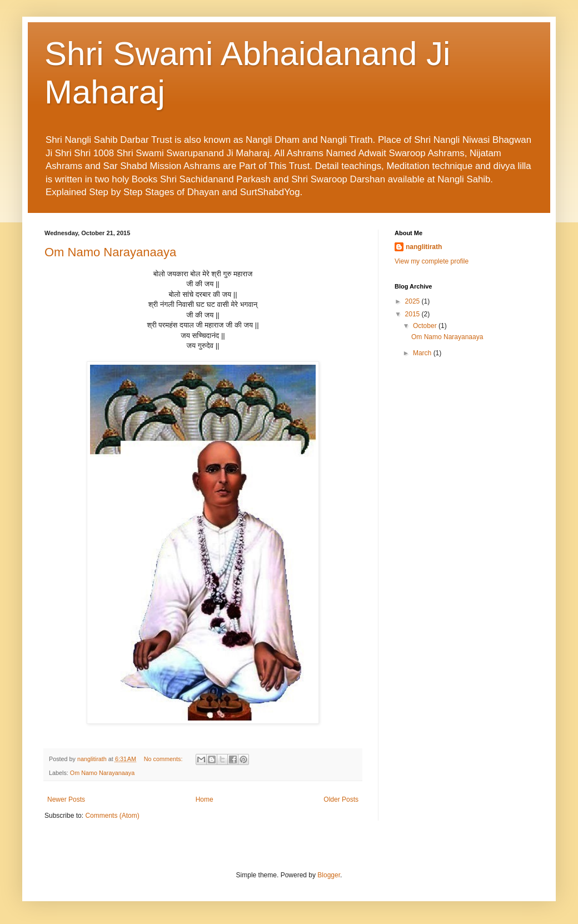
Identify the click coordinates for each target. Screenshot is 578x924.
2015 (413, 314)
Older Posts (341, 799)
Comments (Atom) (112, 816)
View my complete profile (432, 261)
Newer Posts (66, 799)
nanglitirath (424, 247)
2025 (413, 301)
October (426, 326)
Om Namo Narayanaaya (110, 252)
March (423, 353)
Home (205, 799)
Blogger (329, 875)
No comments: (164, 759)
